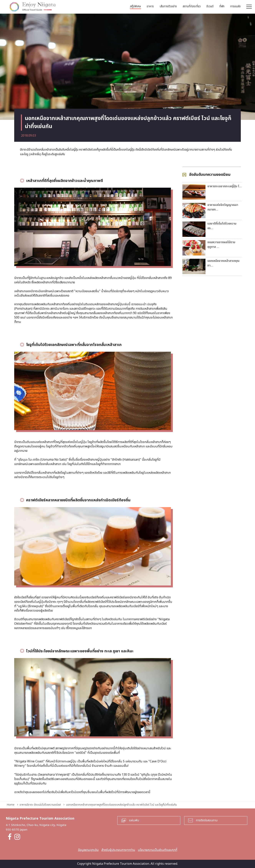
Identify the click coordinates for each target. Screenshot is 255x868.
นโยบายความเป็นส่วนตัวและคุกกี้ (158, 850)
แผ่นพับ (134, 820)
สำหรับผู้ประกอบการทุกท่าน (118, 850)
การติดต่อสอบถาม (207, 820)
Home (11, 805)
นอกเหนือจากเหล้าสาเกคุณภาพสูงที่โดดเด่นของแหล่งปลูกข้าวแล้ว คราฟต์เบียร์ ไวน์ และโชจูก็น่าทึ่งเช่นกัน (121, 805)
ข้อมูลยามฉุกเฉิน (88, 850)
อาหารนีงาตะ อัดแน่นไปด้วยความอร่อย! (40, 805)
